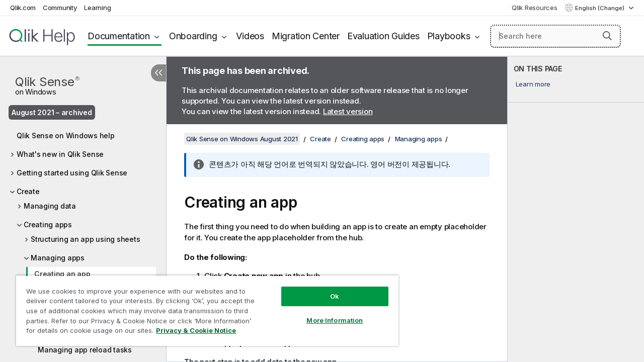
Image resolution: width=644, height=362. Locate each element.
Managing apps (58, 258)
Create (28, 191)
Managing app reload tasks (85, 350)
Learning (97, 8)
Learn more (533, 84)
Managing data (50, 206)
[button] (607, 36)
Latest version (348, 111)
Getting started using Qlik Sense (72, 173)
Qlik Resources (535, 8)
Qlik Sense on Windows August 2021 (242, 139)
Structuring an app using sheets (85, 239)
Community (60, 8)
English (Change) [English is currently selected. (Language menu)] (600, 8)
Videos (250, 36)
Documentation (119, 36)
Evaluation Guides (383, 36)
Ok (327, 289)
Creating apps (48, 224)
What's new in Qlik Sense (60, 154)
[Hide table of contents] (158, 73)
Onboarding (193, 36)
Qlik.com (23, 8)
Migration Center (306, 36)
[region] (203, 307)
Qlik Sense (47, 85)
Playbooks (449, 36)
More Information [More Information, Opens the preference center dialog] (327, 313)
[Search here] (555, 36)
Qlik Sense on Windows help (66, 135)
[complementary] (576, 209)
